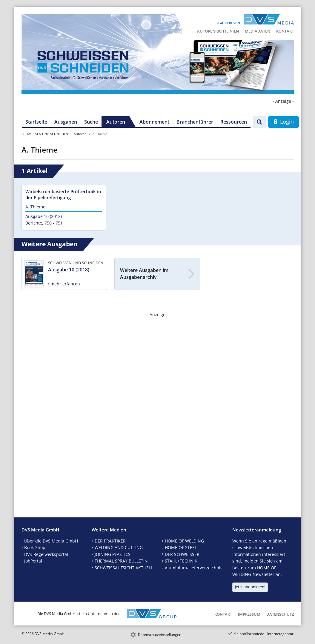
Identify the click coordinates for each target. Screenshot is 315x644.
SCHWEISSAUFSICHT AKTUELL (124, 568)
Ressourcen (234, 122)
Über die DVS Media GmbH (51, 541)
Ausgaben (66, 122)
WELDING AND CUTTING (119, 547)
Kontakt (285, 31)
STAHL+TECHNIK (181, 561)
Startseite (36, 122)
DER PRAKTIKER (110, 541)
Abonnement (154, 122)
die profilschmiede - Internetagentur (263, 634)
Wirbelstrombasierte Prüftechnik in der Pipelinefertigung (63, 194)
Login (283, 122)
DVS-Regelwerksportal (46, 554)
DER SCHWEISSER (182, 554)
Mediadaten (258, 31)
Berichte (34, 223)
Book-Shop (35, 547)
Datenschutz (280, 614)
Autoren (116, 122)
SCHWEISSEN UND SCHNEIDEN (45, 134)
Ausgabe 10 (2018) (44, 216)
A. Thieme (35, 207)
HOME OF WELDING (184, 541)
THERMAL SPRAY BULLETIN (121, 561)
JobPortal (33, 561)
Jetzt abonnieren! (250, 587)
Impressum (249, 614)
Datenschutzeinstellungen (160, 635)
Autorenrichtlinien (218, 31)
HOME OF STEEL (181, 547)
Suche (91, 122)
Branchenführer (195, 122)
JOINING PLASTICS (113, 554)
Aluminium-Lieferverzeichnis (194, 568)
